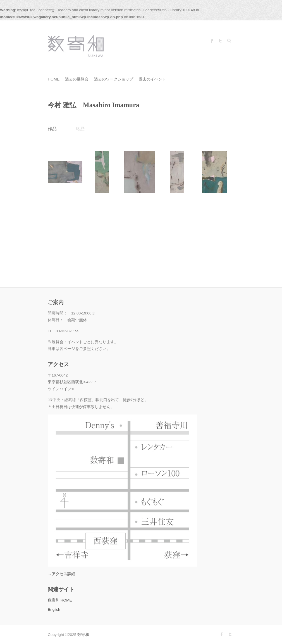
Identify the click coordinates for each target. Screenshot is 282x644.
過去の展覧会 (77, 79)
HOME (54, 79)
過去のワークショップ (114, 79)
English (54, 609)
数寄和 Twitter (220, 41)
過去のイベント (152, 79)
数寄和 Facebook (212, 41)
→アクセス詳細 (61, 574)
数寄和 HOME (60, 600)
